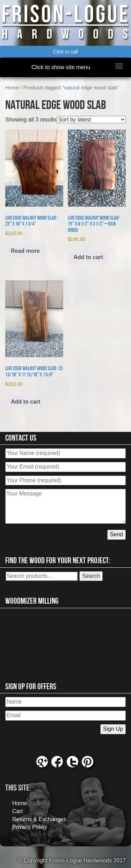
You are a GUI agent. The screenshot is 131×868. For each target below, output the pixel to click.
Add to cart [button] (88, 257)
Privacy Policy (30, 827)
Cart (17, 811)
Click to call (65, 52)
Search (91, 576)
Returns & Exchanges (39, 819)
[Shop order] (91, 120)
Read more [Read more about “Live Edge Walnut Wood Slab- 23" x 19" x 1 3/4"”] (25, 251)
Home (12, 88)
